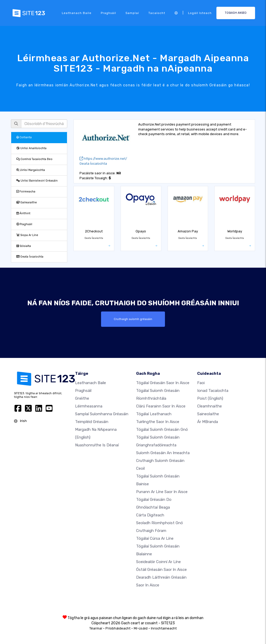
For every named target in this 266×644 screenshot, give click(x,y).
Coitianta (24, 137)
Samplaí (132, 13)
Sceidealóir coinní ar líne (158, 562)
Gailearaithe (27, 202)
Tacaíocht (157, 13)
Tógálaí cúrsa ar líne (155, 538)
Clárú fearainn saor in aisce (161, 406)
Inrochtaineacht (164, 628)
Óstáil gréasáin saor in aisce (161, 570)
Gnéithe (82, 398)
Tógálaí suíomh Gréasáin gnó (162, 430)
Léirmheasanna (89, 406)
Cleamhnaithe (210, 406)
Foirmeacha (26, 192)
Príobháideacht (118, 628)
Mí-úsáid (141, 628)
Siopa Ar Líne (27, 235)
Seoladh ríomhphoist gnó (159, 523)
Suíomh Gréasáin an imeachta (163, 453)
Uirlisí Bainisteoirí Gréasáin (37, 181)
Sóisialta (24, 246)
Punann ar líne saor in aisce (162, 492)
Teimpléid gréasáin (92, 422)
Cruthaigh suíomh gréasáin (133, 319)
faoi (201, 383)
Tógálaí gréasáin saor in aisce (163, 383)
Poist (210, 398)
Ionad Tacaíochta (213, 391)
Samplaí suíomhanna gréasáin (102, 414)
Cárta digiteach (150, 515)
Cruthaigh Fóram (151, 531)
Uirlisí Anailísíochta (31, 148)
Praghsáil (108, 13)
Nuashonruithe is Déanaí (97, 445)
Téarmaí (96, 628)
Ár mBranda (208, 422)
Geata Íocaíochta (30, 257)
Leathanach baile (77, 13)
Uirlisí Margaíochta (31, 170)
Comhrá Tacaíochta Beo (34, 159)
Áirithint (23, 213)
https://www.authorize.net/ (103, 159)
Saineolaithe (208, 414)
